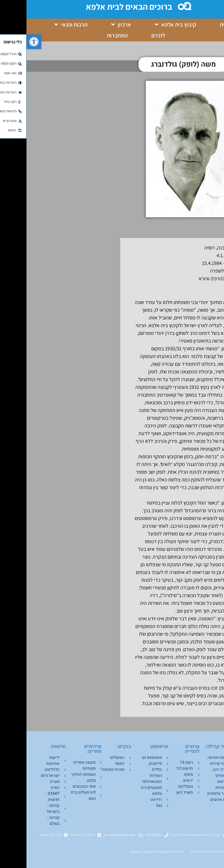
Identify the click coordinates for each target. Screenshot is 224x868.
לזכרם (132, 35)
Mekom (191, 851)
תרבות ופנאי (44, 25)
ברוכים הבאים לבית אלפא (103, 7)
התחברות (91, 35)
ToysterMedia (142, 851)
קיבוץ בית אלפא (149, 25)
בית (197, 25)
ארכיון (95, 25)
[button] (7, 42)
